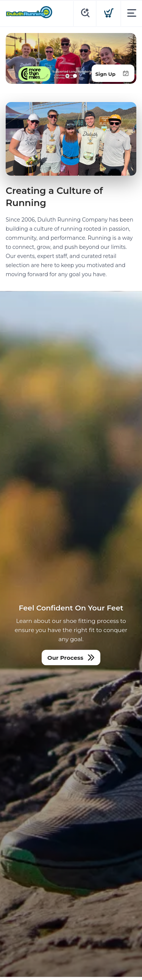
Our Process (65, 658)
